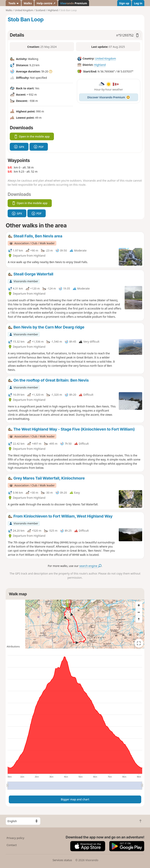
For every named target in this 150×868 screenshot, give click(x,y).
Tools (13, 3)
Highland (100, 65)
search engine (90, 566)
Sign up (124, 3)
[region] (75, 624)
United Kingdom (105, 58)
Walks (28, 3)
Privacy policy (16, 838)
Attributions (13, 647)
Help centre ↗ (46, 3)
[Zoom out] (139, 612)
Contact (12, 845)
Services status (62, 860)
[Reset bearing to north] (139, 619)
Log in (138, 3)
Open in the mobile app (32, 136)
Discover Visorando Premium (109, 97)
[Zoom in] (139, 605)
